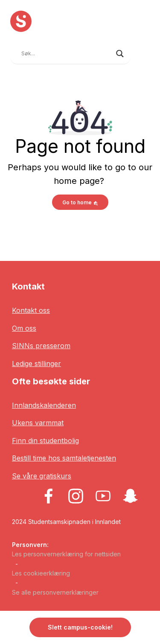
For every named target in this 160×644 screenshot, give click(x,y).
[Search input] (67, 54)
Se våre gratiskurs (42, 476)
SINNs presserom (41, 346)
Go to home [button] (80, 202)
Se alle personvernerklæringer (55, 592)
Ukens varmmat (38, 423)
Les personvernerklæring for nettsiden (66, 554)
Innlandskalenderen (44, 405)
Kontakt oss (31, 310)
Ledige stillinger (36, 364)
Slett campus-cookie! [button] (80, 627)
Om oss (24, 328)
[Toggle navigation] (143, 53)
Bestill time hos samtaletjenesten (64, 458)
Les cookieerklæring (41, 573)
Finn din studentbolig (45, 441)
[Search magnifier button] (120, 54)
